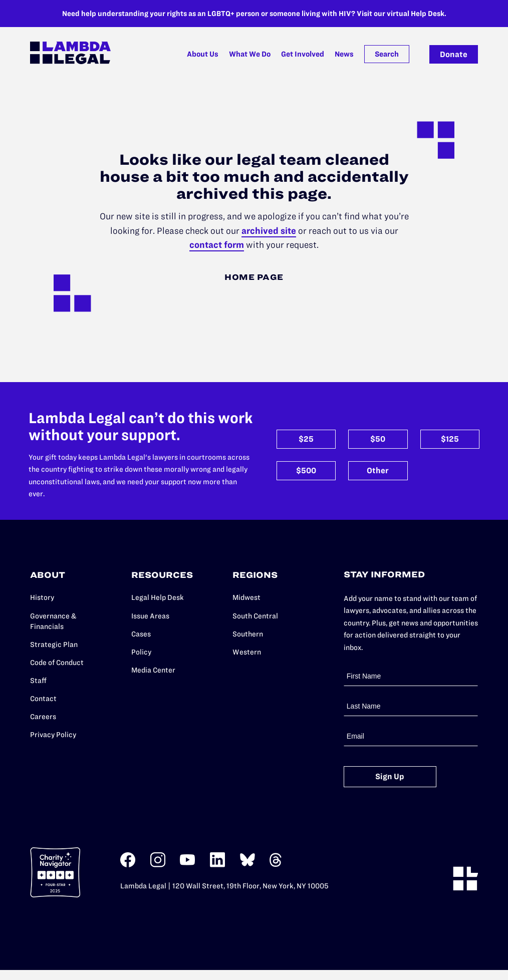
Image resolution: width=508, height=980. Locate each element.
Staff (38, 681)
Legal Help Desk (158, 598)
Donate (454, 54)
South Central (255, 616)
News (344, 54)
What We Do (250, 54)
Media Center (153, 670)
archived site (269, 231)
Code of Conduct (57, 663)
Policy (141, 652)
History (42, 598)
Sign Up (390, 776)
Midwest (246, 598)
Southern (248, 634)
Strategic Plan (54, 644)
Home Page (254, 277)
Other (378, 470)
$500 (306, 470)
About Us (203, 54)
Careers (43, 717)
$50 (378, 439)
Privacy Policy (53, 735)
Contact (43, 699)
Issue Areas (150, 616)
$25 (306, 439)
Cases (141, 634)
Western (247, 652)
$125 (450, 439)
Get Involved (303, 54)
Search (387, 54)
